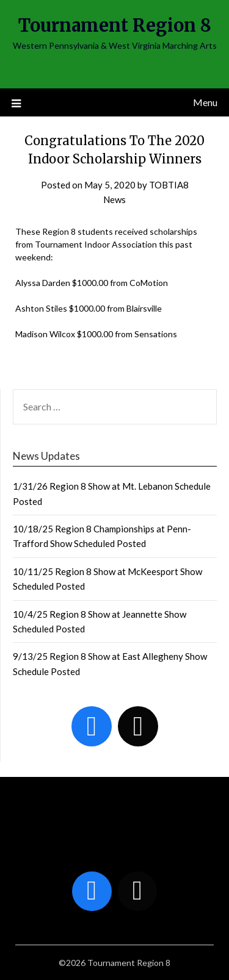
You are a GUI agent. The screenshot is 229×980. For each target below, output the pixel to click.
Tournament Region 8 (115, 25)
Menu (205, 102)
